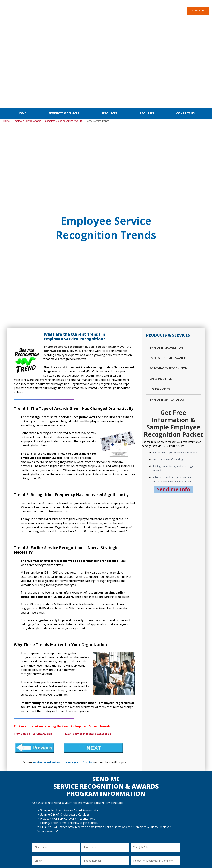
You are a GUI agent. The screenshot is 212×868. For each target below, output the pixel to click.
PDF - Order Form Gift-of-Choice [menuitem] (161, 791)
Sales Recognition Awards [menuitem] (18, 804)
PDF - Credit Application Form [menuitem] (160, 800)
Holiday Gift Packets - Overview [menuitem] (111, 787)
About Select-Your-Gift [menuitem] (196, 790)
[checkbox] (106, 714)
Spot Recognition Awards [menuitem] (18, 808)
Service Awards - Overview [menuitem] (63, 787)
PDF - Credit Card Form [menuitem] (156, 796)
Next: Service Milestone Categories (93, 504)
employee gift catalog (35, 212)
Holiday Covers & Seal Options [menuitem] (110, 796)
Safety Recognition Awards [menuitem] (19, 800)
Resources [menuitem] (109, 26)
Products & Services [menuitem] (64, 26)
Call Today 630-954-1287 (182, 11)
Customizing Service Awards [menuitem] (64, 796)
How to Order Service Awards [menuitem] (65, 804)
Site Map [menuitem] (191, 800)
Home (7, 34)
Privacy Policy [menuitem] (174, 761)
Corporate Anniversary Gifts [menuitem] (19, 813)
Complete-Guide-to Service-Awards (64, 34)
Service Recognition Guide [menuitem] (63, 809)
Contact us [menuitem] (185, 26)
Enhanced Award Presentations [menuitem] (66, 800)
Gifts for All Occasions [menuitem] (105, 809)
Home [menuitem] (22, 26)
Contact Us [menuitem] (192, 796)
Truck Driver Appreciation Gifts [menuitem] (21, 817)
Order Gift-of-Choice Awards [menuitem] (159, 787)
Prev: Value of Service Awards (34, 504)
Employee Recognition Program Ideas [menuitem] (21, 789)
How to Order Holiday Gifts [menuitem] (108, 800)
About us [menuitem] (147, 26)
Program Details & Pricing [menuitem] (63, 791)
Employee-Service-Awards (27, 34)
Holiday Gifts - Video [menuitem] (104, 791)
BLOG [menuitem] (205, 761)
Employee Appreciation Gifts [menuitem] (19, 795)
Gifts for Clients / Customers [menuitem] (109, 804)
